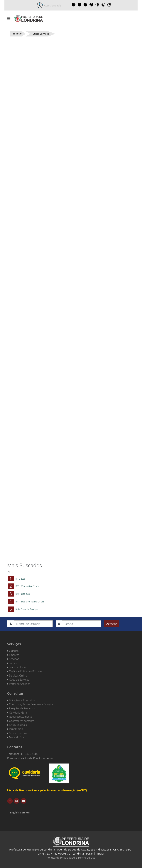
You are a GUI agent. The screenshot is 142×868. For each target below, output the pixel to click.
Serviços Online (18, 676)
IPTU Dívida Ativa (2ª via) (27, 586)
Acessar (112, 624)
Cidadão (14, 651)
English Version (20, 812)
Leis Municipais (18, 725)
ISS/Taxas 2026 (23, 594)
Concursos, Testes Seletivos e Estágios (31, 704)
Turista (13, 663)
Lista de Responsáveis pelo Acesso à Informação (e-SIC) (47, 790)
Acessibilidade (52, 5)
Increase (74, 5)
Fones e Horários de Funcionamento (30, 758)
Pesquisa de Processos (22, 708)
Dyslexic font (91, 5)
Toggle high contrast (97, 5)
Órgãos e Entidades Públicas (26, 671)
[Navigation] (9, 19)
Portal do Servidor (20, 684)
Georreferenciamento (22, 721)
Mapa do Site (17, 737)
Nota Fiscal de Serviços (27, 609)
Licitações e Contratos (22, 700)
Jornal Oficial (16, 729)
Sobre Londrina (18, 733)
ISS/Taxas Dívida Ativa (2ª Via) (30, 602)
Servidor (14, 659)
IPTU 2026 (20, 579)
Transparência (17, 667)
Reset (85, 5)
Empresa (14, 655)
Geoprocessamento (21, 717)
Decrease (80, 5)
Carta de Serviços (19, 680)
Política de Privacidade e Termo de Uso (71, 857)
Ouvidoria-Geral (18, 713)
